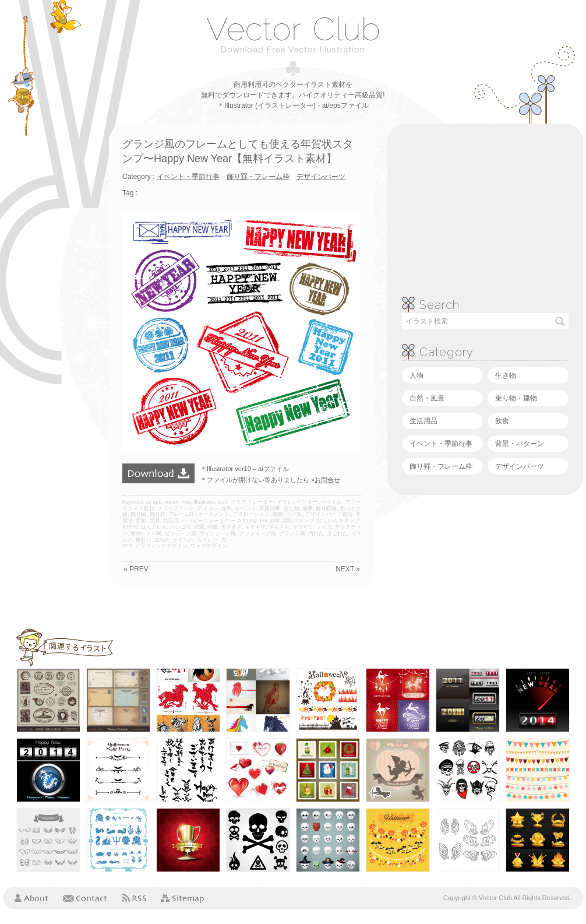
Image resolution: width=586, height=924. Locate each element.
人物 (416, 375)
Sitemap (182, 899)
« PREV (136, 569)
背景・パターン (520, 444)
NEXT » (348, 569)
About (31, 898)
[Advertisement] (50, 298)
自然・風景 (427, 398)
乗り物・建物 (516, 398)
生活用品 (423, 421)
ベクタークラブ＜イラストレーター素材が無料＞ (293, 34)
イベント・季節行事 (441, 444)
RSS (134, 898)
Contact (85, 898)
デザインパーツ (520, 466)
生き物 (506, 375)
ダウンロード (158, 473)
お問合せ (327, 480)
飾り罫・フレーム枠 (441, 466)
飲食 (502, 421)
